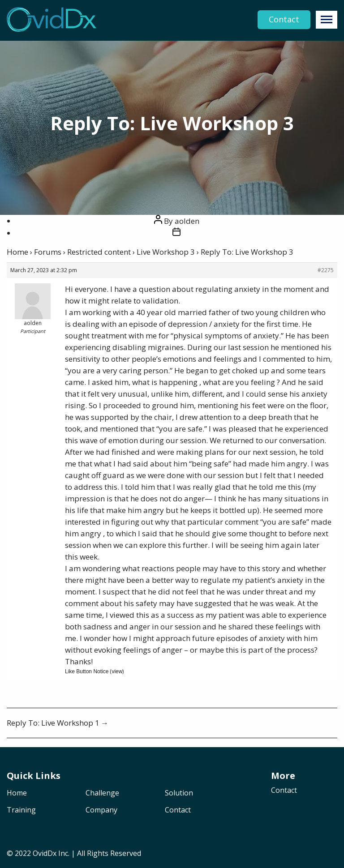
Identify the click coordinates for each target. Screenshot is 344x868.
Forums (48, 252)
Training (21, 810)
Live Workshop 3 (166, 252)
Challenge (102, 793)
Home (17, 252)
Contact (284, 20)
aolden (187, 221)
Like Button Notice (87, 671)
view (117, 671)
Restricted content (99, 252)
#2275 (326, 270)
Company (101, 810)
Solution (179, 793)
